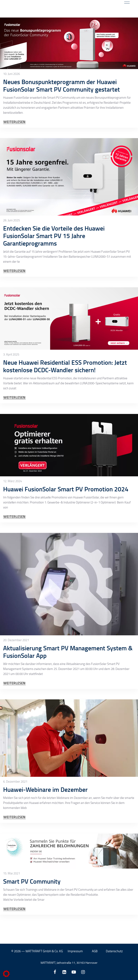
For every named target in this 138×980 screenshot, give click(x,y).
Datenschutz (114, 951)
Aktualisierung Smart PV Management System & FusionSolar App (68, 670)
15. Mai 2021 (12, 892)
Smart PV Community (32, 900)
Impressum (75, 951)
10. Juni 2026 (11, 92)
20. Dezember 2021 (16, 658)
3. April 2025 (11, 373)
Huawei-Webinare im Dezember (45, 808)
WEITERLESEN (14, 140)
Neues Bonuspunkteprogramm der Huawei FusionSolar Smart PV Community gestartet (61, 104)
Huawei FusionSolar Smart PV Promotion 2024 (66, 507)
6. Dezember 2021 (15, 800)
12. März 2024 (13, 499)
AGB (95, 951)
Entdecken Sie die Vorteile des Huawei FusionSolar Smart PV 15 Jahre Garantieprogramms (54, 254)
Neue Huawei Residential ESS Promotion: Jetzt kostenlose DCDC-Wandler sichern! (65, 384)
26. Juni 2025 (11, 239)
